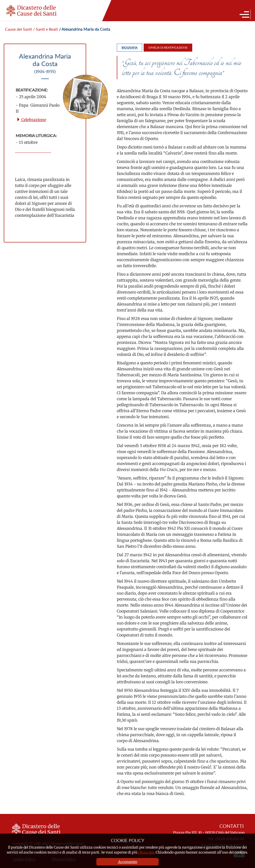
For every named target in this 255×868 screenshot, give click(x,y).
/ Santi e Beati (45, 29)
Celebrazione (31, 120)
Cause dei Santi (18, 29)
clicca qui (146, 852)
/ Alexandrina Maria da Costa (85, 29)
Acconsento (128, 862)
